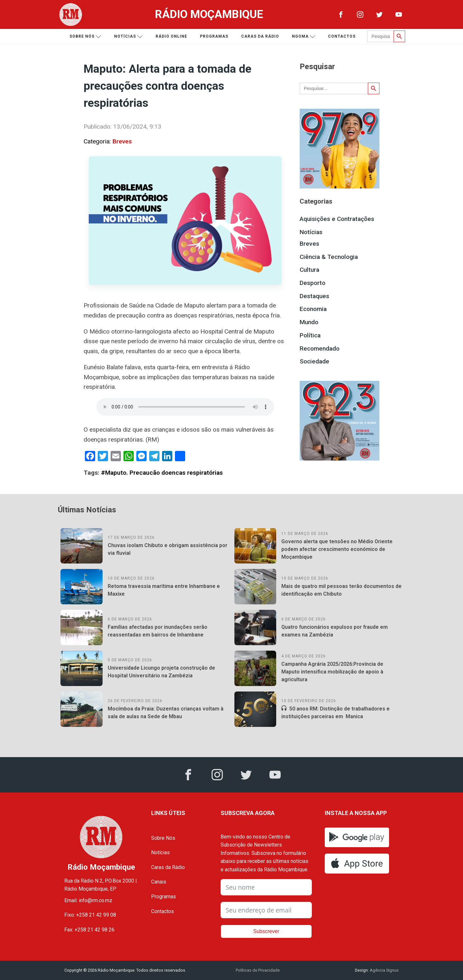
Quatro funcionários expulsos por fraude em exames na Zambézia (335, 631)
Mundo (309, 322)
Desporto (313, 283)
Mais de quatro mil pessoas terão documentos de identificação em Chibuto (341, 590)
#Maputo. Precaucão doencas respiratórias (162, 473)
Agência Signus (384, 970)
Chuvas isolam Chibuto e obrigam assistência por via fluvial (168, 549)
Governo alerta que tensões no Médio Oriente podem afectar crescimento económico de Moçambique (337, 549)
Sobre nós (85, 37)
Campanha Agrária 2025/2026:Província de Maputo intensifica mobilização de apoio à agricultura (332, 672)
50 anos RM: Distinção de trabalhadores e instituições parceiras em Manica (336, 713)
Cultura (309, 270)
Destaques (314, 296)
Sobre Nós (163, 838)
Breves (122, 141)
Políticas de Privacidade (258, 970)
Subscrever (266, 931)
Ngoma (304, 37)
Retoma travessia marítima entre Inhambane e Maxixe (164, 590)
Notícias (128, 37)
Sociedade (314, 361)
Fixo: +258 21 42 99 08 (90, 915)
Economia (313, 309)
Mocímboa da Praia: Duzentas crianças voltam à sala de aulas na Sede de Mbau (166, 713)
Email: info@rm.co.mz (88, 900)
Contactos (342, 36)
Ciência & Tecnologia (329, 257)
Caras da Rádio (260, 36)
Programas (214, 36)
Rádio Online (171, 36)
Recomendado (320, 348)
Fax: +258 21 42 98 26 (89, 930)
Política (310, 335)
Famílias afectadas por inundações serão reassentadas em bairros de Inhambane (158, 631)
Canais (159, 882)
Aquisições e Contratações (337, 219)
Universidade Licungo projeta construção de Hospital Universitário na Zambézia (161, 672)
